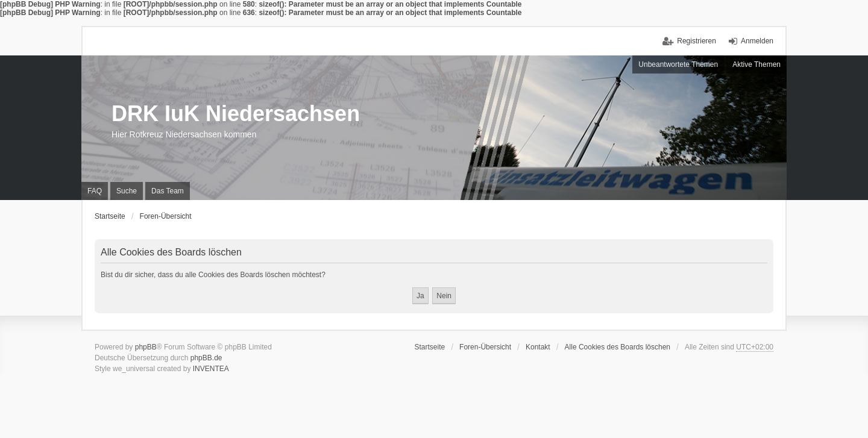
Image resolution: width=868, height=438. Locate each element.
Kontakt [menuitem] (538, 347)
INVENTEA (211, 369)
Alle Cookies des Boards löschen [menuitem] (618, 347)
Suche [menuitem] (127, 191)
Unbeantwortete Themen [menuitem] (678, 64)
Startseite (429, 347)
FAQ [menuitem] (95, 191)
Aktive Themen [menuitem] (756, 64)
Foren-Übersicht (485, 347)
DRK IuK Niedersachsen (236, 114)
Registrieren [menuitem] (697, 41)
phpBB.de (206, 358)
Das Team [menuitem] (168, 191)
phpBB (146, 347)
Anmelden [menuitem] (757, 41)
